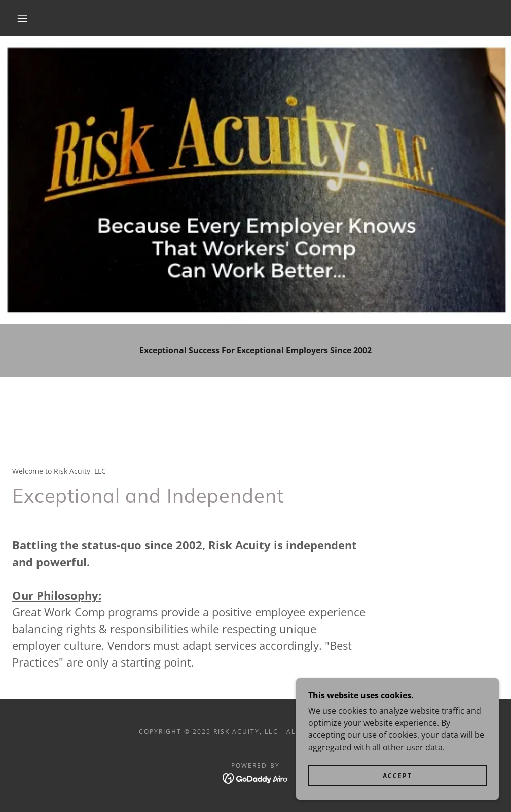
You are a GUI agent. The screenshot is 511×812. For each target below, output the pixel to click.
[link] (256, 778)
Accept (397, 776)
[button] (24, 18)
